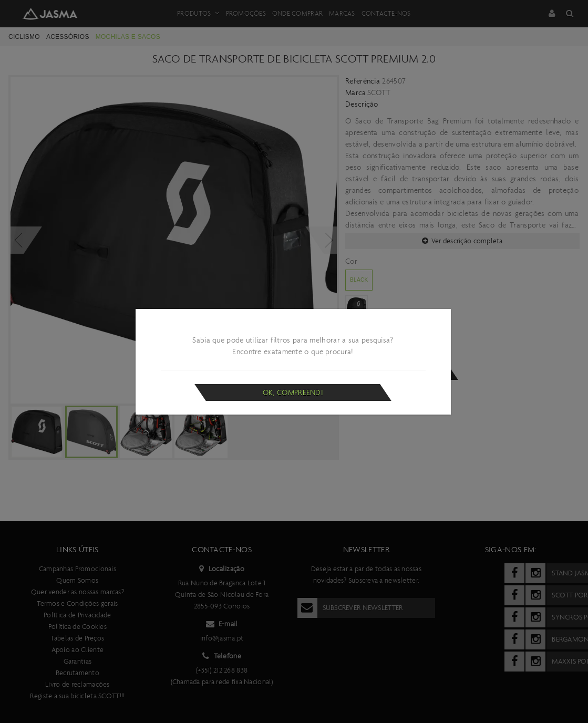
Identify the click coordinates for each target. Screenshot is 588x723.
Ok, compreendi (293, 393)
